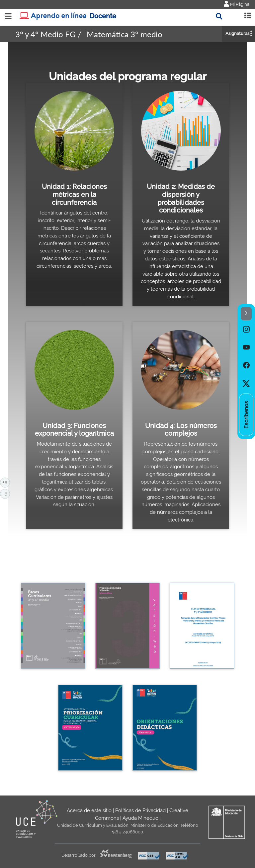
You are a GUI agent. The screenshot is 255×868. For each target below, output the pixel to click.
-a (6, 493)
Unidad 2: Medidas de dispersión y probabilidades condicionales (181, 198)
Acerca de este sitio (89, 810)
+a (6, 482)
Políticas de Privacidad (140, 810)
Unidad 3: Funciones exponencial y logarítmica (74, 430)
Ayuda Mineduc (140, 818)
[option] (246, 329)
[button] (246, 314)
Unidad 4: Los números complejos (181, 430)
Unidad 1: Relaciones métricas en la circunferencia (74, 194)
